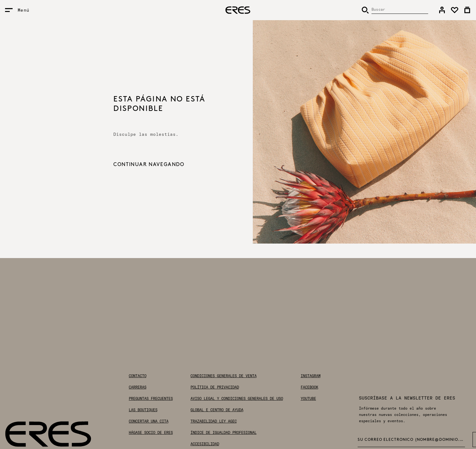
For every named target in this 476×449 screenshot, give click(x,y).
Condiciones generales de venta (224, 376)
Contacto (138, 376)
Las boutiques (143, 410)
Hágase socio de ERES (151, 433)
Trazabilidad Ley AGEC (214, 421)
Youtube (308, 399)
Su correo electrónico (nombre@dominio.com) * (411, 440)
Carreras (138, 387)
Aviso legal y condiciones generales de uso (237, 399)
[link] (442, 10)
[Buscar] (395, 10)
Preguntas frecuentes (151, 399)
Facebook (309, 387)
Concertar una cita (149, 421)
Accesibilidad (205, 444)
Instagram (311, 376)
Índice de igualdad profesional (224, 433)
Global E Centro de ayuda (217, 410)
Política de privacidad (215, 387)
